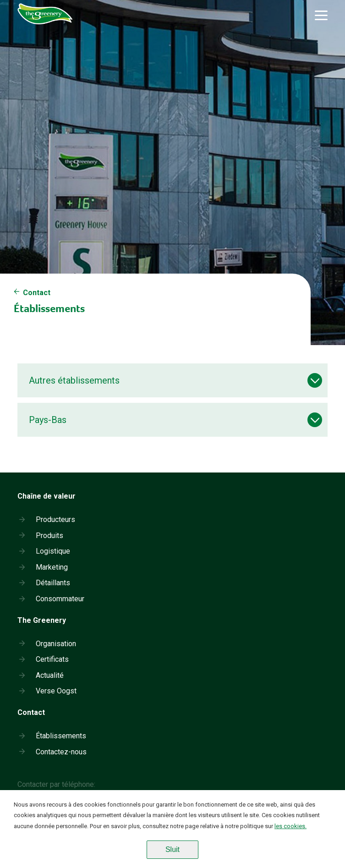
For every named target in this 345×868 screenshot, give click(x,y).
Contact (37, 293)
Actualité (50, 675)
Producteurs (55, 519)
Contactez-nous (61, 752)
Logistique (53, 551)
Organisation (56, 644)
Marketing (52, 567)
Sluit (172, 849)
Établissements (61, 736)
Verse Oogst (56, 691)
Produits (49, 536)
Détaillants (53, 583)
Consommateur (60, 599)
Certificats (52, 659)
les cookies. (290, 826)
